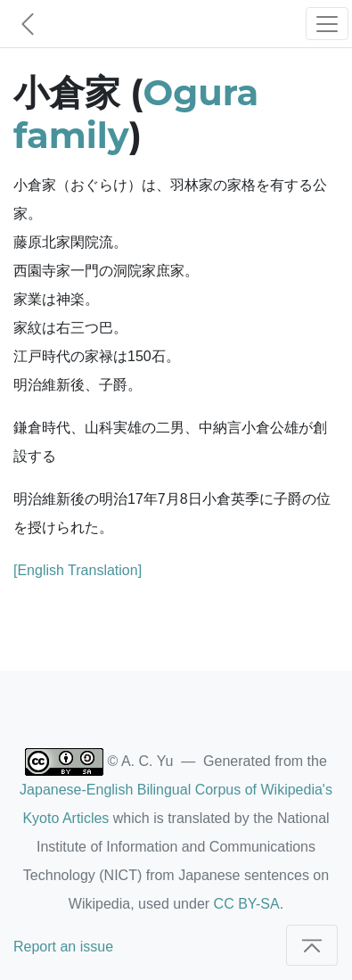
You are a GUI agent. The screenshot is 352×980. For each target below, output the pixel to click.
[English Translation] (78, 570)
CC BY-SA (247, 904)
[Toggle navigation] (327, 24)
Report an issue (63, 947)
